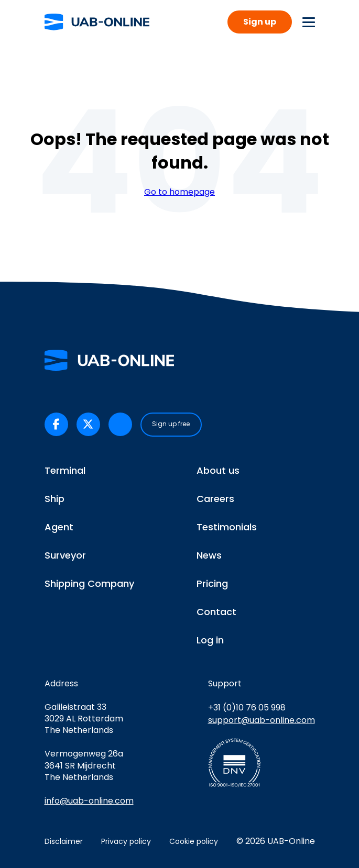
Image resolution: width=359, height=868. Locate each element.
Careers (215, 499)
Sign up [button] (260, 22)
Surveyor (65, 555)
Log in (210, 640)
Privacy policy (126, 841)
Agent (59, 527)
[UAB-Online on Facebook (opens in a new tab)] (56, 424)
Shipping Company (89, 583)
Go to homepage (179, 192)
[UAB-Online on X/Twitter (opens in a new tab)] (88, 424)
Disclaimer (64, 841)
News (209, 555)
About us (218, 470)
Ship (55, 499)
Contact (216, 612)
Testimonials (227, 527)
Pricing (212, 583)
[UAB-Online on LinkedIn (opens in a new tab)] (120, 424)
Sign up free (171, 424)
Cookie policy (194, 841)
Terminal (65, 470)
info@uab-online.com (89, 801)
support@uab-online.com (262, 720)
